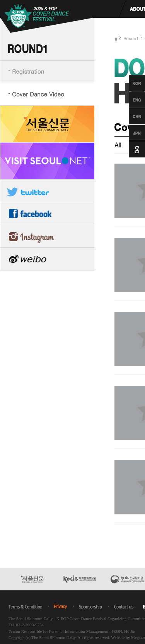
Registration (28, 71)
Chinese (130, 116)
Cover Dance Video (38, 94)
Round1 (131, 38)
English (130, 100)
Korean (130, 83)
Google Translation (130, 149)
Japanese (130, 133)
